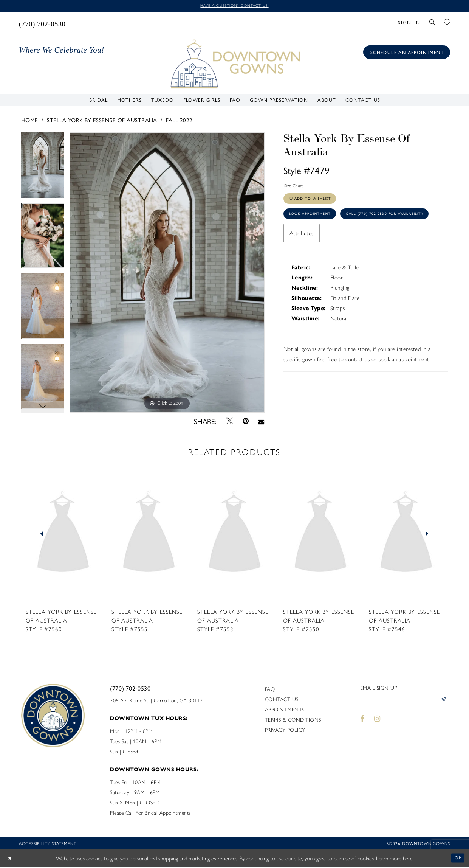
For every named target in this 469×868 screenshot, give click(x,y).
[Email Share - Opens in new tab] (261, 422)
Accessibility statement (48, 844)
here (408, 859)
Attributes (302, 264)
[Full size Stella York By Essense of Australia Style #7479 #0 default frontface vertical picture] (167, 274)
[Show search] (433, 23)
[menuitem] (43, 23)
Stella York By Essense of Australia (102, 121)
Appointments (285, 710)
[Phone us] (43, 23)
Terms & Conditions (293, 720)
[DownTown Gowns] (235, 64)
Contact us (282, 700)
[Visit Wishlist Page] (447, 23)
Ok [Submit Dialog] (457, 859)
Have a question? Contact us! (234, 6)
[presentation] (63, 535)
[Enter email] (404, 703)
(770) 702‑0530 (130, 689)
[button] (409, 23)
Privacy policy (285, 731)
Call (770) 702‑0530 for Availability (339, 244)
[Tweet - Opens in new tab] (229, 422)
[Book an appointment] (407, 53)
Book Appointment (317, 224)
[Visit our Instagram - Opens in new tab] (377, 723)
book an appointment (404, 390)
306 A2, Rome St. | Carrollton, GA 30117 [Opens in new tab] (156, 701)
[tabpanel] (43, 169)
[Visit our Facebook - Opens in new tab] (363, 723)
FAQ (270, 690)
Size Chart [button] (297, 188)
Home (30, 121)
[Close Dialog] (11, 859)
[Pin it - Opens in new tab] (245, 422)
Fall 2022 (179, 121)
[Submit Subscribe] (442, 703)
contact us (358, 390)
